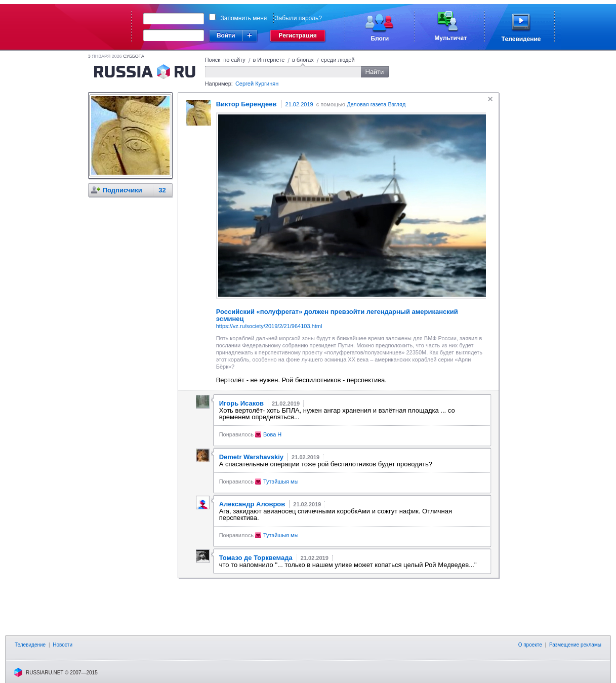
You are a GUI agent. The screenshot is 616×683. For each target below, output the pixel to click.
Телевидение (30, 645)
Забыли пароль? (298, 18)
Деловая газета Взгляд (376, 104)
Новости (63, 645)
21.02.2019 (299, 104)
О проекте (530, 645)
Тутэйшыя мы (281, 481)
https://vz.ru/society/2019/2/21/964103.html (269, 326)
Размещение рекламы (575, 645)
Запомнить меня (244, 18)
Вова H (272, 434)
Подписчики (122, 190)
